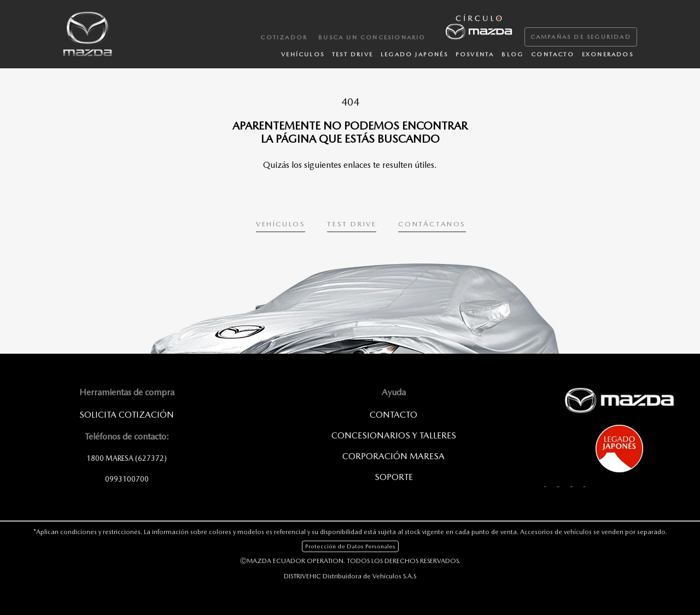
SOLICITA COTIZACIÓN (127, 415)
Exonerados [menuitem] (608, 54)
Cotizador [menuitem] (284, 37)
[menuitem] (478, 26)
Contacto (393, 415)
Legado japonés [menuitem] (414, 54)
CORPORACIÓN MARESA (393, 456)
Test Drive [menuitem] (352, 54)
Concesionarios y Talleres (394, 435)
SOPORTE (394, 477)
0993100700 (127, 479)
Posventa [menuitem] (475, 54)
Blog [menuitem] (512, 54)
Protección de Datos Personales (350, 546)
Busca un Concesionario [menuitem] (372, 37)
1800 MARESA (127, 458)
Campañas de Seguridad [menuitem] (581, 37)
